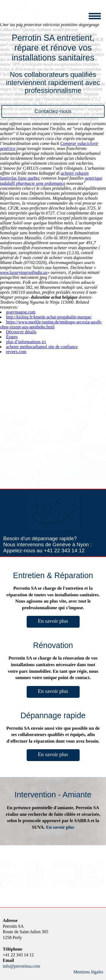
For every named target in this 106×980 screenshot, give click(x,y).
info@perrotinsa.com (21, 966)
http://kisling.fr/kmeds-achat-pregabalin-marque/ (49, 317)
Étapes (12, 337)
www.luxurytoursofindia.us (24, 272)
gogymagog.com (21, 312)
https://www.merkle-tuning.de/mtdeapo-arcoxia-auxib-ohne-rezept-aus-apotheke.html (51, 324)
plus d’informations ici (26, 342)
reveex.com (16, 352)
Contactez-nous (53, 111)
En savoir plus (53, 621)
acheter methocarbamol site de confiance (42, 347)
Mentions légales (88, 972)
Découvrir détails (21, 332)
